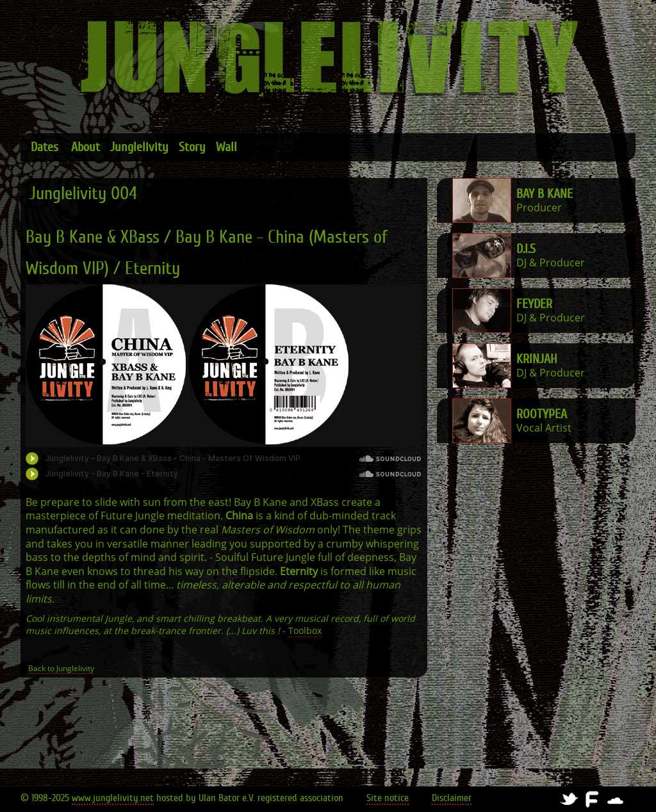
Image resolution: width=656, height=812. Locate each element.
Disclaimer (452, 798)
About (86, 147)
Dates (45, 147)
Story (192, 147)
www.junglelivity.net (113, 798)
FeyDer (534, 304)
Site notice (388, 798)
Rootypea (542, 414)
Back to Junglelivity (61, 669)
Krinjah (537, 359)
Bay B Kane (545, 194)
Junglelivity (139, 147)
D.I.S (526, 249)
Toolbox (305, 631)
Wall (226, 147)
